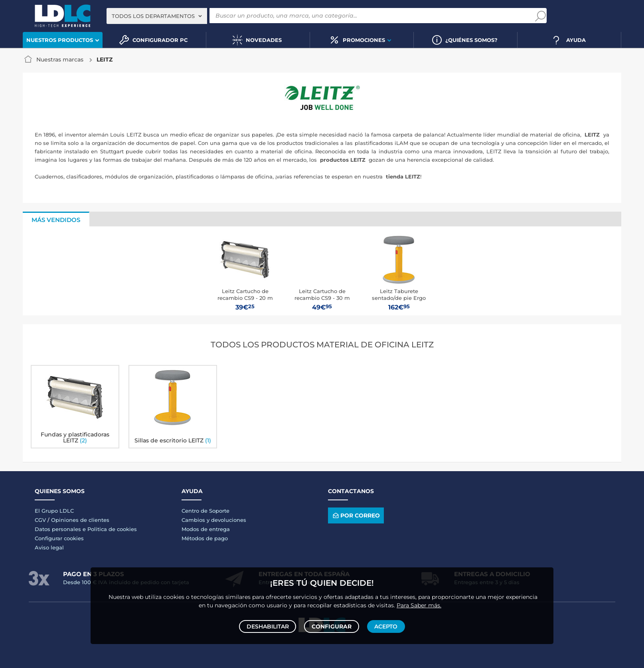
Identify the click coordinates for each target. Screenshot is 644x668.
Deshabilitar (269, 625)
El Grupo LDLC (54, 511)
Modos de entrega (206, 529)
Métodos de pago (205, 538)
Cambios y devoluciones (214, 520)
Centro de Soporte (205, 511)
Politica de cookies (112, 529)
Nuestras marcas (60, 59)
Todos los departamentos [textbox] (153, 16)
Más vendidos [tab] (56, 220)
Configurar (332, 625)
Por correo (356, 515)
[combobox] (157, 16)
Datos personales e (61, 529)
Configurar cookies (59, 538)
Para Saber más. (419, 602)
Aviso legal (49, 547)
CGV (40, 520)
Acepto (385, 625)
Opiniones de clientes (80, 520)
